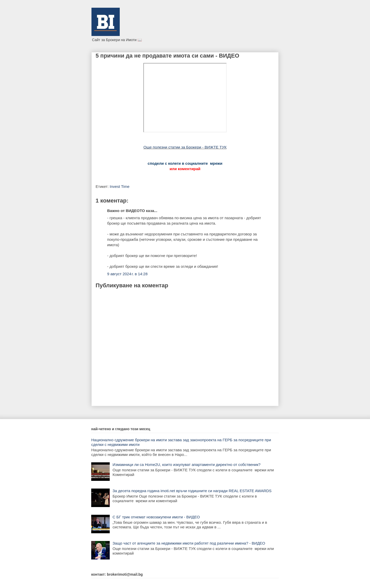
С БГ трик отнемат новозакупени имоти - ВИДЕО (156, 517)
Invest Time (120, 186)
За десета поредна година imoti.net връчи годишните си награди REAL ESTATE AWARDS (192, 491)
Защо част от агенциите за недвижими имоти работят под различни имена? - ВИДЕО (189, 543)
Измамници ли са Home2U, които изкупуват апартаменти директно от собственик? (187, 465)
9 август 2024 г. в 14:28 (127, 274)
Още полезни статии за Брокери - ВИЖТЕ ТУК (185, 147)
